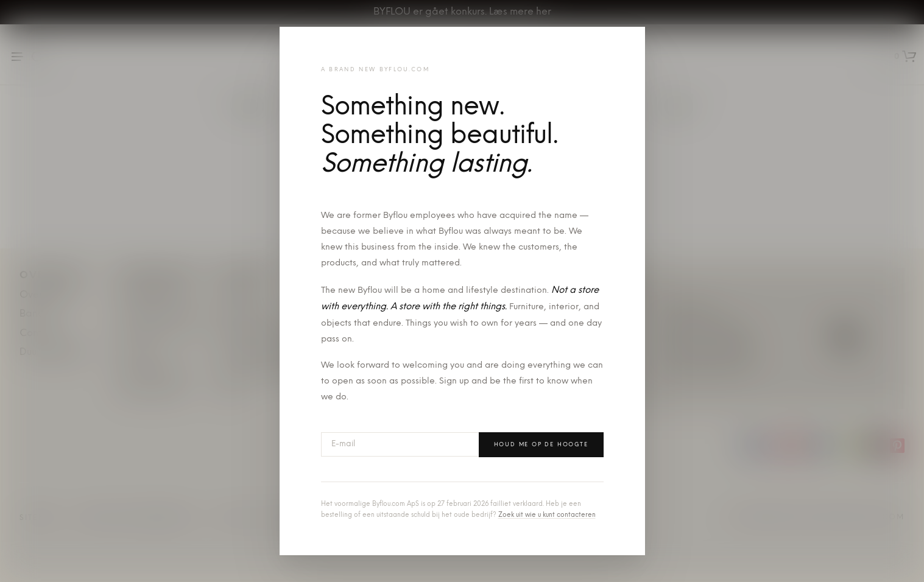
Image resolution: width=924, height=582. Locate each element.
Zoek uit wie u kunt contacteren (547, 515)
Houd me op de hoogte (541, 445)
